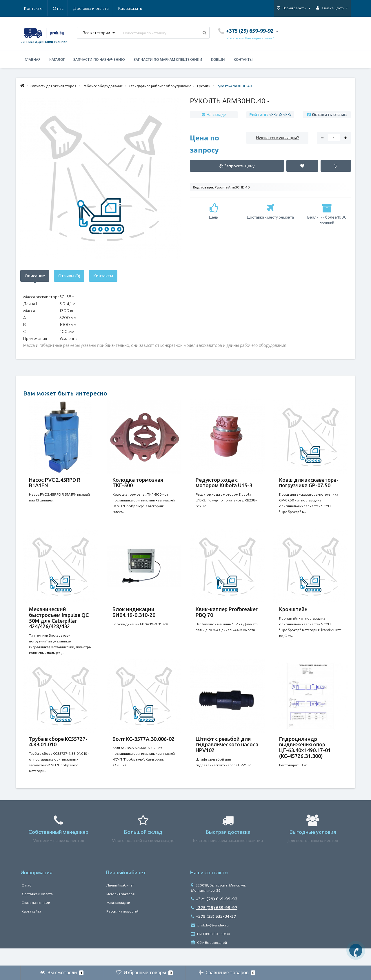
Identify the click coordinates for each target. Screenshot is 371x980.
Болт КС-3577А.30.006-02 (143, 750)
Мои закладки (118, 920)
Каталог (57, 59)
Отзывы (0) (69, 276)
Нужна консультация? (277, 138)
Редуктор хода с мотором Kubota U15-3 (224, 483)
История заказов (121, 911)
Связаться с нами (36, 920)
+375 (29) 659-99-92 (214, 916)
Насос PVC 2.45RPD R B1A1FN (55, 483)
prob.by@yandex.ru (210, 942)
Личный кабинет (120, 902)
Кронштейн (293, 615)
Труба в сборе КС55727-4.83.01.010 (58, 753)
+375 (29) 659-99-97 (214, 925)
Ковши (218, 59)
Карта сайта (31, 928)
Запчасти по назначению (99, 59)
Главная (33, 59)
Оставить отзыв (329, 115)
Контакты (134, 8)
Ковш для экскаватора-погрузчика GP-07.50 (309, 483)
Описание (35, 276)
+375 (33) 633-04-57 (214, 934)
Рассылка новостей (122, 928)
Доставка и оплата (63, 8)
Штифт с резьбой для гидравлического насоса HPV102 (227, 756)
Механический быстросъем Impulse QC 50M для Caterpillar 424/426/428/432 (59, 623)
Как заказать (103, 8)
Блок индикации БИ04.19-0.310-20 (134, 618)
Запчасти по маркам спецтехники (168, 59)
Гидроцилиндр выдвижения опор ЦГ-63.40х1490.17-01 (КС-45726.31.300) (305, 759)
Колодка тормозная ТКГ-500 (138, 483)
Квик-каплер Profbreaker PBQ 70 (227, 618)
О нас (29, 8)
